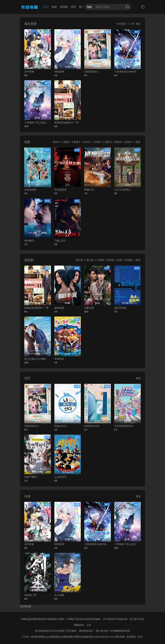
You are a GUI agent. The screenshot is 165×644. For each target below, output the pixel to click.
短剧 (120, 260)
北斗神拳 (59, 595)
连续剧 (64, 7)
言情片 (98, 142)
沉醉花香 (89, 308)
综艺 (73, 7)
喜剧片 (67, 142)
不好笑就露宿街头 (124, 426)
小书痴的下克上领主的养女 (38, 123)
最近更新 (120, 637)
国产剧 (80, 260)
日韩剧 (100, 260)
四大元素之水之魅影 (35, 359)
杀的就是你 (60, 190)
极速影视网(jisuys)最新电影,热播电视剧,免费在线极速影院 (62, 637)
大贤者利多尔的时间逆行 (128, 72)
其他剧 (129, 260)
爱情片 (77, 142)
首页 (46, 7)
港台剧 (90, 260)
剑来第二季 (30, 595)
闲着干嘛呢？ (32, 477)
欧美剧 (111, 260)
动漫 (82, 7)
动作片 (56, 142)
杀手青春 (29, 72)
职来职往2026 (92, 426)
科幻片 (88, 142)
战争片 (129, 142)
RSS (140, 637)
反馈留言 (131, 637)
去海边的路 (30, 190)
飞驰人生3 (60, 241)
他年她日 (29, 241)
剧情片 (119, 142)
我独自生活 (60, 426)
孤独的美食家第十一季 (67, 123)
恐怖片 (108, 142)
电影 (54, 7)
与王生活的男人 (123, 190)
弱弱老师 (59, 72)
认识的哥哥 (60, 477)
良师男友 (59, 359)
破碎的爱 (59, 308)
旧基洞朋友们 (92, 72)
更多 (138, 24)
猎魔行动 (89, 190)
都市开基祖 (120, 308)
